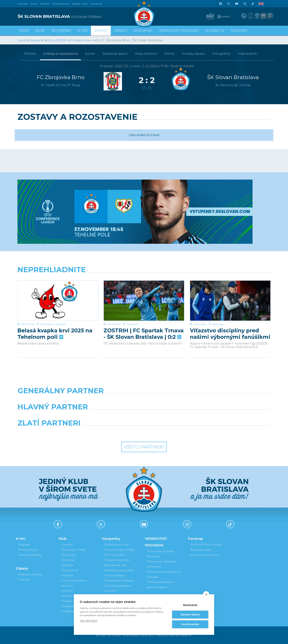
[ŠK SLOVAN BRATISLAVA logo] (79, 17)
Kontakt (67, 575)
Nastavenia (190, 605)
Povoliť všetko (190, 624)
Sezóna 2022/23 (55, 40)
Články (169, 54)
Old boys (68, 560)
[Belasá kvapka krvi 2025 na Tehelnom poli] (58, 294)
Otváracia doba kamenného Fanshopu (205, 552)
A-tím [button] (83, 31)
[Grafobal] (112, 416)
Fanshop (96, 4)
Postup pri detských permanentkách (161, 585)
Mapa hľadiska (114, 575)
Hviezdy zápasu (193, 54)
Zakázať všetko (190, 615)
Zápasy (34, 40)
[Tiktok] (253, 4)
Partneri (67, 591)
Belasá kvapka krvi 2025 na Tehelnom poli (55, 321)
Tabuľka (24, 579)
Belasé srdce (80, 4)
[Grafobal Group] (176, 432)
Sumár (90, 54)
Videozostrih (247, 54)
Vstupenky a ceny (116, 545)
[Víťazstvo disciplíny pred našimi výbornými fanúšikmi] (230, 294)
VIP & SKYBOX (114, 555)
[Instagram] (245, 4)
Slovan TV (133, 312)
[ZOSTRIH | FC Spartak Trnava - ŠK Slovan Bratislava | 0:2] (144, 294)
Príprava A (78, 40)
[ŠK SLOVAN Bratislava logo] (144, 14)
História (67, 545)
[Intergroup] (112, 432)
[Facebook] (220, 4)
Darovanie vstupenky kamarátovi (161, 564)
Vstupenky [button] (61, 31)
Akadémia (143, 31)
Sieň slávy (68, 555)
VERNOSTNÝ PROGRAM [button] (179, 31)
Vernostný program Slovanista (117, 588)
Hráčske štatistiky (30, 555)
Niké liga (218, 312)
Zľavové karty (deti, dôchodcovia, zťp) (117, 563)
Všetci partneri (144, 447)
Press (34, 4)
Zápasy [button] (101, 31)
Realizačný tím (28, 550)
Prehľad (30, 54)
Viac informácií (88, 621)
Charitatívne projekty (53, 312)
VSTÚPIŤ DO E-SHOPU (206, 545)
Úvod (24, 31)
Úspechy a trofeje (73, 550)
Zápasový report (115, 54)
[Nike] (144, 400)
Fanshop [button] (239, 31)
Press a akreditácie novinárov (74, 583)
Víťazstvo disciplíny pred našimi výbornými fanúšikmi (230, 321)
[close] (206, 594)
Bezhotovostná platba (119, 570)
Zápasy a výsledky (30, 574)
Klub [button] (40, 31)
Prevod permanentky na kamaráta (164, 574)
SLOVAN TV (215, 31)
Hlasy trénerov (146, 54)
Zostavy (60, 54)
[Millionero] (176, 416)
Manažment (70, 570)
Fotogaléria (221, 54)
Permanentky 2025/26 (119, 550)
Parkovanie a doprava (119, 581)
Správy (121, 31)
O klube (67, 565)
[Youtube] (237, 4)
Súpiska (24, 545)
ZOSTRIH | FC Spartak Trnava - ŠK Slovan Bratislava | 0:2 (144, 321)
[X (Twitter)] (228, 4)
